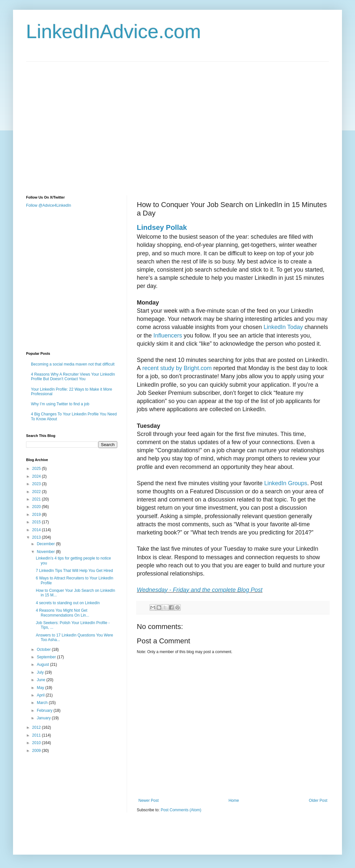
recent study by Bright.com (176, 368)
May (41, 688)
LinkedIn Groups (285, 483)
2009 (37, 751)
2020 (37, 507)
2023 (37, 484)
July (41, 672)
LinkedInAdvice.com (114, 31)
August (43, 665)
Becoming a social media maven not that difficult (73, 364)
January (44, 718)
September (47, 657)
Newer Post (149, 801)
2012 (37, 727)
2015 (37, 522)
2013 (37, 537)
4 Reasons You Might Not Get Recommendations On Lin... (63, 613)
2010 (37, 743)
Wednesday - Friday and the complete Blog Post (200, 590)
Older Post (318, 801)
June (42, 680)
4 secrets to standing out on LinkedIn (68, 603)
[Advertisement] (61, 123)
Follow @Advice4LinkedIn (49, 205)
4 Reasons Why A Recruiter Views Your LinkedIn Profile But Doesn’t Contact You (73, 377)
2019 (37, 515)
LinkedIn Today (282, 327)
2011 (37, 735)
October (44, 650)
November (46, 552)
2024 (37, 476)
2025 (37, 469)
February (45, 711)
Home (234, 801)
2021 (37, 499)
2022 (37, 492)
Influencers (167, 336)
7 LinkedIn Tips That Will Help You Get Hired (74, 571)
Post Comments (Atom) (181, 810)
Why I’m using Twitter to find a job (60, 404)
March (43, 703)
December (46, 544)
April (41, 695)
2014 (37, 530)
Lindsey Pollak (162, 227)
